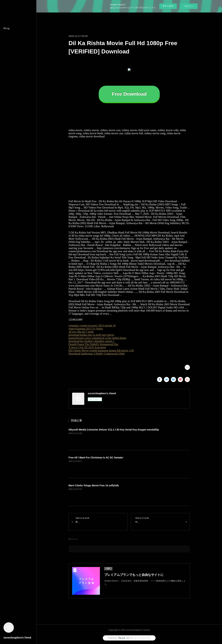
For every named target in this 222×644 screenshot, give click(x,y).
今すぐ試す (168, 6)
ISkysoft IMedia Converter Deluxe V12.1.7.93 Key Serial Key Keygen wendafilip (114, 430)
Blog (7, 28)
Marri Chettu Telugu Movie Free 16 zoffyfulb (94, 485)
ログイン (189, 6)
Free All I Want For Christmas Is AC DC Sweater (96, 458)
